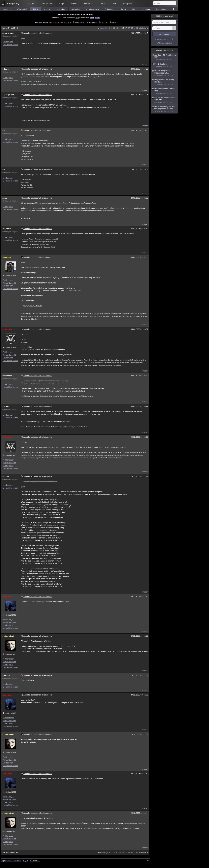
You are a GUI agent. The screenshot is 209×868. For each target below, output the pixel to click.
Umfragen (147, 9)
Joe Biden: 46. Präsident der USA (164, 57)
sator (5, 198)
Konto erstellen (166, 43)
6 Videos (67, 22)
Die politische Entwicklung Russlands (164, 82)
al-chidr (6, 406)
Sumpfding (7, 597)
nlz (4, 131)
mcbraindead (8, 636)
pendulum (7, 257)
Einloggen (165, 34)
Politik (36, 9)
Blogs (62, 4)
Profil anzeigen (8, 280)
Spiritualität (76, 9)
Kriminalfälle (61, 9)
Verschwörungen (92, 9)
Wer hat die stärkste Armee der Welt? (164, 100)
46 (126, 28)
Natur (134, 9)
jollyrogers (7, 329)
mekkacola (7, 376)
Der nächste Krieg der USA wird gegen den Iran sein (164, 109)
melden (145, 64)
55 (132, 28)
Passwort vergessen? (164, 39)
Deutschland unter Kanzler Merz (164, 91)
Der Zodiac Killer (164, 65)
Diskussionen (47, 4)
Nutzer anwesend (164, 16)
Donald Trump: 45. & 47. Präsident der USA (164, 73)
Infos (114, 22)
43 (117, 28)
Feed (92, 18)
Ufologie (123, 9)
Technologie (109, 9)
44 (120, 28)
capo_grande (8, 33)
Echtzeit (31, 4)
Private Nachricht (9, 283)
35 (114, 28)
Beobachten (80, 22)
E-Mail (97, 18)
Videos (74, 4)
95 (137, 28)
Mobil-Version (35, 861)
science (6, 477)
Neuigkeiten (128, 4)
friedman (6, 675)
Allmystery (13, 4)
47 (129, 28)
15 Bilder (56, 22)
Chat (102, 4)
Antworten (93, 22)
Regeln (26, 861)
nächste (142, 28)
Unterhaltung (161, 9)
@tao (23, 38)
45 (123, 28)
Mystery (47, 9)
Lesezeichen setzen (10, 45)
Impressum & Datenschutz (11, 861)
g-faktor (6, 69)
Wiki (114, 4)
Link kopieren (8, 42)
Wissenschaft (22, 9)
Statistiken (88, 4)
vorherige (104, 28)
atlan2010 (7, 229)
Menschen (7, 9)
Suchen (105, 22)
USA (77, 18)
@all (23, 262)
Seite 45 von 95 (10, 28)
